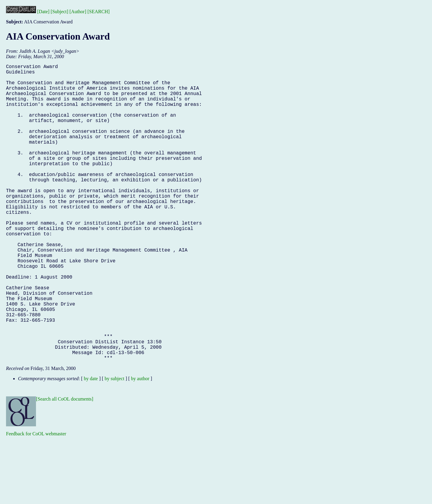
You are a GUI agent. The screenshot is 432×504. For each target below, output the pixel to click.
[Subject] (60, 12)
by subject (114, 444)
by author (140, 444)
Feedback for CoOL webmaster (36, 500)
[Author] (78, 12)
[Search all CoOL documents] (65, 465)
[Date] (43, 12)
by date (91, 444)
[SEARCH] (99, 12)
